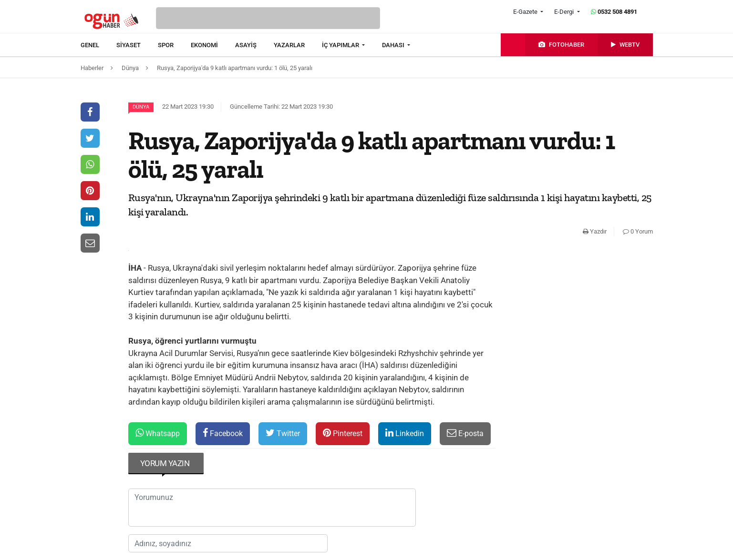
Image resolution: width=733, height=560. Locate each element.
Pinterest (343, 433)
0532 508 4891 (614, 12)
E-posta (465, 433)
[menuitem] (98, 45)
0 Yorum (638, 231)
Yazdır (595, 231)
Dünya (141, 107)
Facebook (223, 433)
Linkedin (405, 433)
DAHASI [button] (394, 45)
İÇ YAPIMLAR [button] (341, 45)
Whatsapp (158, 433)
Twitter (283, 433)
